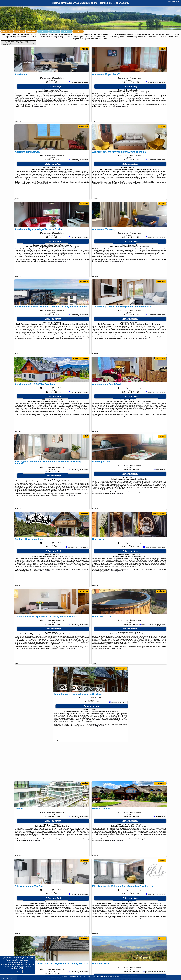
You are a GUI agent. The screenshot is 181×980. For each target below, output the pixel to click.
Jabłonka (84, 514)
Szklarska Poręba (81, 359)
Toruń (163, 49)
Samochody (55, 31)
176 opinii (139, 646)
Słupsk (162, 204)
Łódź (86, 436)
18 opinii (136, 569)
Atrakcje (66, 31)
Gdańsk (162, 126)
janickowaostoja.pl (174, 1)
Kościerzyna (121, 669)
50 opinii (150, 182)
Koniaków (161, 591)
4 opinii (80, 493)
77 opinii (152, 916)
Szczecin (84, 204)
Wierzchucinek (159, 514)
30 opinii (75, 646)
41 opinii (63, 182)
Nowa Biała (160, 359)
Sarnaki (162, 436)
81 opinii (70, 259)
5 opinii (109, 724)
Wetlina (162, 938)
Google (5, 959)
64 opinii (138, 491)
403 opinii (59, 838)
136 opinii (79, 336)
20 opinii (142, 414)
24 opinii (60, 104)
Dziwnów (84, 281)
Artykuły (78, 31)
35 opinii (151, 336)
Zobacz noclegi (53, 99)
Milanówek (83, 126)
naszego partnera (40, 118)
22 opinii (69, 414)
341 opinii (138, 838)
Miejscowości (31, 31)
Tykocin (85, 49)
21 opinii (140, 259)
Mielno (85, 783)
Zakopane (84, 938)
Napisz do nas (114, 976)
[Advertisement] (90, 763)
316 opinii (64, 916)
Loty (43, 31)
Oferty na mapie (20, 31)
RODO (22, 968)
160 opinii (141, 104)
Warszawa (161, 281)
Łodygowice (160, 783)
